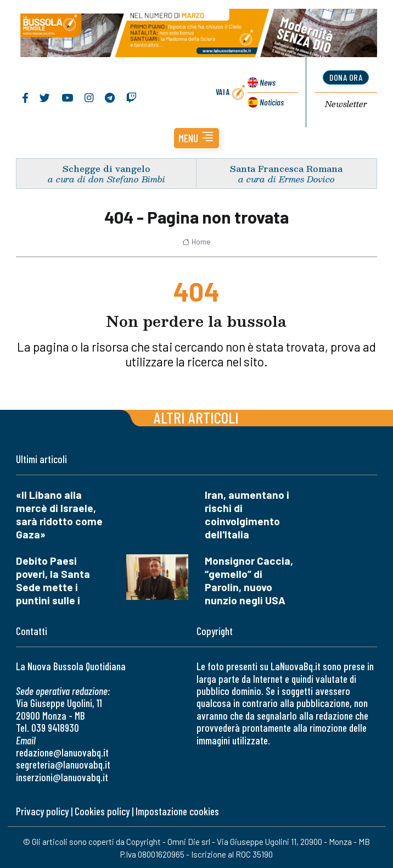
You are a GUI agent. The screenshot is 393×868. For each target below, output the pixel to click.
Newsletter (346, 104)
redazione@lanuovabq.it (62, 752)
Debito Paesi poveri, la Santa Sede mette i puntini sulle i (53, 580)
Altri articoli (196, 417)
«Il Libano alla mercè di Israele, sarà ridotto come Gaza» (59, 514)
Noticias (272, 102)
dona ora (346, 77)
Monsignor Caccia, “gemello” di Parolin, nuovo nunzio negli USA (249, 580)
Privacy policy (42, 811)
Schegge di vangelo (106, 168)
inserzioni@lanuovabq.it (62, 777)
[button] (196, 138)
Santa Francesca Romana (286, 168)
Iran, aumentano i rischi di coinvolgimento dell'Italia (247, 514)
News (268, 82)
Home (196, 242)
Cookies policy (102, 811)
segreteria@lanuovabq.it (63, 764)
